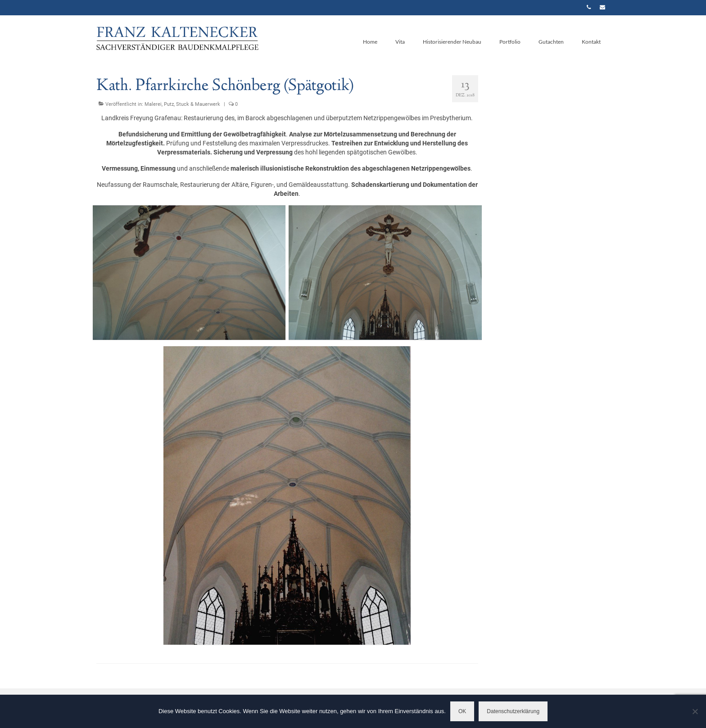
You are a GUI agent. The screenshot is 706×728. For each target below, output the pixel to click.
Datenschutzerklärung (513, 711)
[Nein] (695, 711)
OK (462, 711)
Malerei (153, 104)
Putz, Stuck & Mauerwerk (192, 104)
